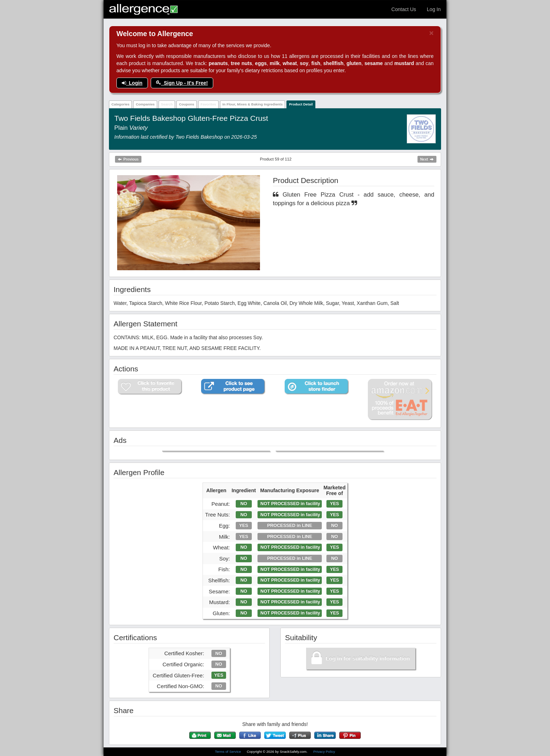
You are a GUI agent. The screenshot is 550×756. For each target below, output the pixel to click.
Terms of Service (229, 752)
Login (132, 83)
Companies (145, 104)
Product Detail (301, 104)
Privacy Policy (324, 752)
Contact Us (404, 9)
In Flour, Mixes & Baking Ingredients (253, 104)
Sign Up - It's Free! (182, 83)
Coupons (186, 104)
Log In (434, 9)
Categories (121, 104)
